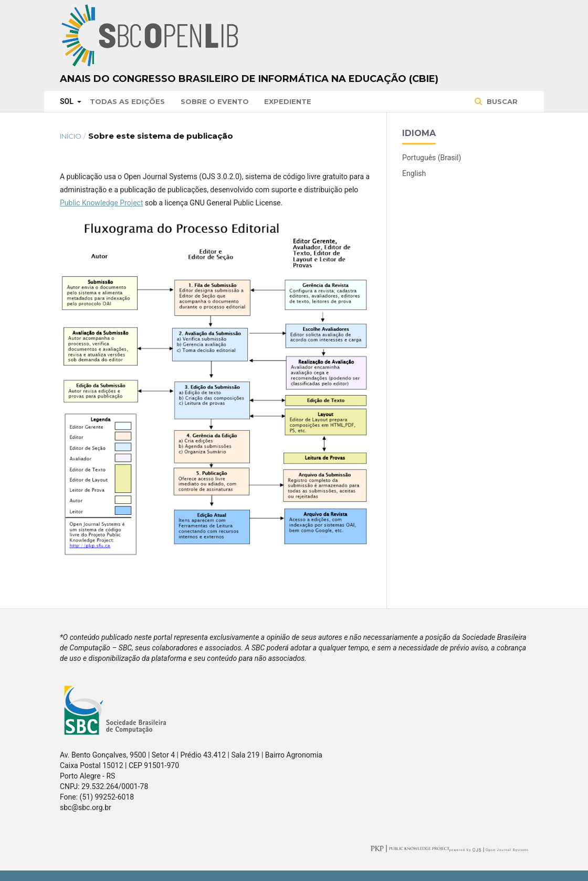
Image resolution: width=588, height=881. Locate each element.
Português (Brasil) (432, 158)
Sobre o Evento (215, 101)
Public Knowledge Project (101, 203)
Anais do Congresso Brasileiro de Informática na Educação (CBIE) (249, 79)
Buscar (501, 101)
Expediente (288, 101)
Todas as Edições (127, 101)
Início (71, 136)
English (414, 173)
